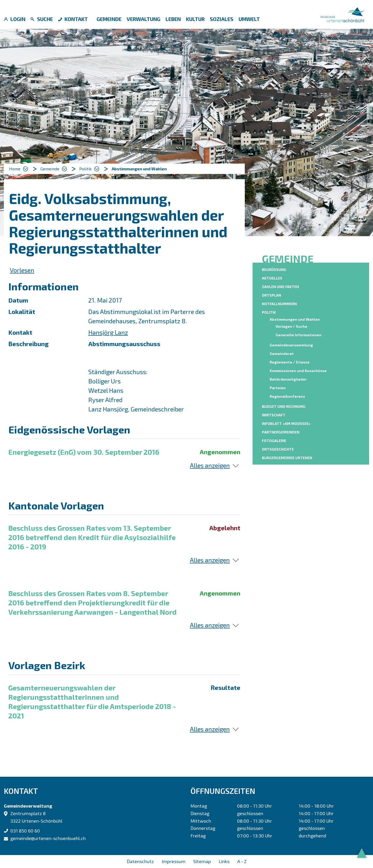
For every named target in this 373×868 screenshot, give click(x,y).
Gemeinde (109, 19)
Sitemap (202, 861)
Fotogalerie (274, 441)
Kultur (195, 19)
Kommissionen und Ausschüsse (298, 371)
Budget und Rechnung (284, 406)
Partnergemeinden (281, 432)
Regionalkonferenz (287, 396)
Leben (173, 19)
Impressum (174, 861)
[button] (54, 169)
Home (15, 169)
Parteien (278, 388)
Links (224, 861)
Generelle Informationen (299, 335)
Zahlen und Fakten (280, 287)
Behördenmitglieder (288, 379)
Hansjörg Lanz (108, 332)
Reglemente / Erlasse (290, 362)
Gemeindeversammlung (291, 345)
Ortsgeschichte (278, 449)
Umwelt (249, 19)
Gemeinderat (282, 353)
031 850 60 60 (25, 831)
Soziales (222, 19)
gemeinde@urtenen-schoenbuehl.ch (48, 838)
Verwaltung (144, 19)
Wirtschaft (274, 415)
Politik (269, 312)
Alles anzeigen (210, 465)
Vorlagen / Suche (291, 326)
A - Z (242, 861)
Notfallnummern (279, 304)
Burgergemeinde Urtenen (287, 458)
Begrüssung (274, 269)
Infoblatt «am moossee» (286, 423)
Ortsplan (271, 295)
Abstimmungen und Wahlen (295, 319)
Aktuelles (272, 278)
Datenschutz (140, 861)
